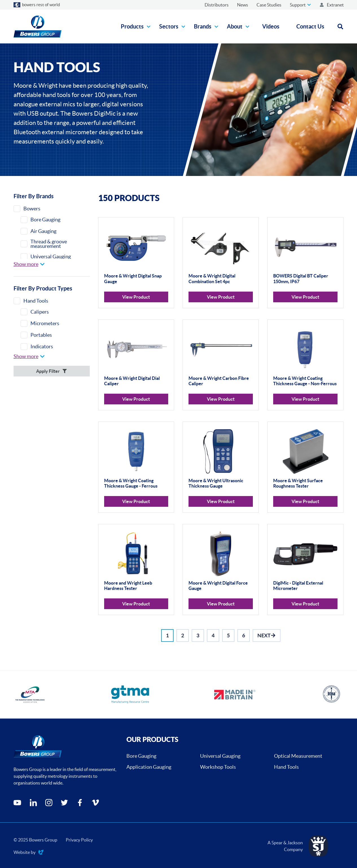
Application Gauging (149, 767)
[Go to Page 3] (198, 635)
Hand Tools (286, 767)
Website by (29, 853)
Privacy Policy (79, 840)
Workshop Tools (218, 767)
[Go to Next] (267, 635)
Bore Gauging (141, 756)
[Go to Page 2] (183, 635)
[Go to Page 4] (213, 635)
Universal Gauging (220, 756)
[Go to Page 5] (228, 635)
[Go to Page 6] (244, 635)
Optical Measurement (298, 756)
